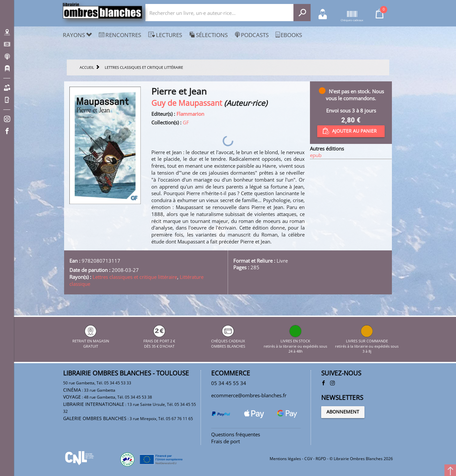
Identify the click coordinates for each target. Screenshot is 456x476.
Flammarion (190, 114)
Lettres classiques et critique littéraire (135, 277)
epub (316, 155)
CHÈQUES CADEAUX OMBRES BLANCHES (228, 341)
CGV (308, 459)
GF (186, 122)
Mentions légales (285, 459)
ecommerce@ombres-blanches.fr (249, 395)
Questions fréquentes (236, 434)
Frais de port (226, 441)
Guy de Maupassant (187, 103)
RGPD (321, 459)
